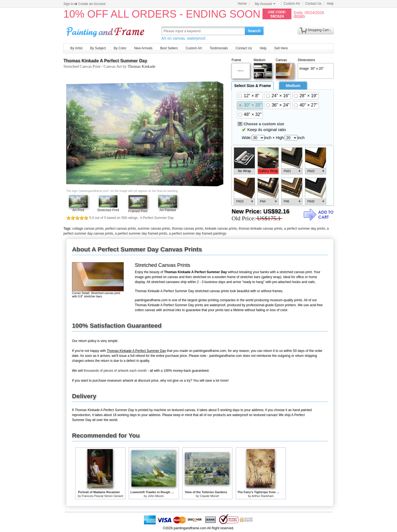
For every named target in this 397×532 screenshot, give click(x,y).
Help (330, 4)
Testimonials (219, 48)
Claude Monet (209, 496)
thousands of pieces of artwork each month (115, 371)
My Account (265, 4)
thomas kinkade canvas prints (261, 229)
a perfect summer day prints (305, 229)
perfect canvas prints (121, 229)
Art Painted (167, 210)
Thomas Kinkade (142, 66)
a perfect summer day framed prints (141, 234)
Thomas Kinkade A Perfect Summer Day (105, 61)
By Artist (76, 48)
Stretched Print (108, 210)
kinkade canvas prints (221, 229)
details (299, 16)
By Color (120, 48)
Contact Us (313, 4)
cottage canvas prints (88, 229)
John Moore (156, 496)
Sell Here (281, 48)
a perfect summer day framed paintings (198, 234)
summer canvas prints (154, 229)
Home (242, 4)
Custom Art (292, 4)
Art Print (78, 210)
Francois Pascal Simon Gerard (102, 496)
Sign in (69, 4)
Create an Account (92, 4)
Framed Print (138, 211)
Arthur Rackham (263, 496)
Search (254, 31)
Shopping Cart (318, 30)
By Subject (98, 48)
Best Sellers (169, 48)
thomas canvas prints (188, 229)
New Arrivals (143, 48)
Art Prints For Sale (106, 31)
